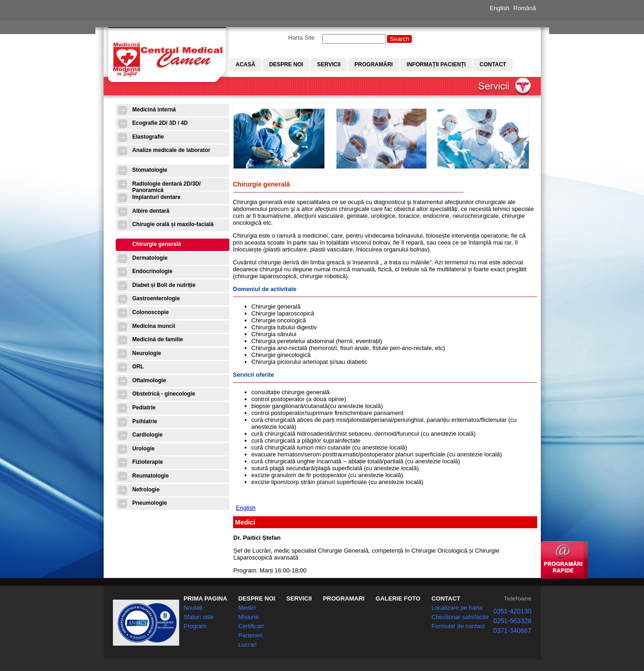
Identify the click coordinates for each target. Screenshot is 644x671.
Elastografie (148, 137)
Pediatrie (144, 408)
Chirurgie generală (157, 244)
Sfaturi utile (199, 617)
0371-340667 (512, 630)
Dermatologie (150, 258)
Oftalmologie (149, 380)
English (500, 8)
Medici (247, 608)
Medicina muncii (154, 326)
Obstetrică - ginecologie (164, 394)
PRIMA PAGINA (206, 598)
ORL (138, 367)
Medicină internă (154, 110)
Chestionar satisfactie (460, 617)
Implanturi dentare (156, 197)
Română (524, 8)
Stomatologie (150, 170)
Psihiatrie (145, 421)
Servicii (329, 64)
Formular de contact (458, 626)
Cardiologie (147, 435)
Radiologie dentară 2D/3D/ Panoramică (167, 187)
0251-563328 (512, 621)
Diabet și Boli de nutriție (164, 285)
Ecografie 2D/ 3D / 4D (160, 123)
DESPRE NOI (257, 598)
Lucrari (247, 645)
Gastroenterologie (156, 298)
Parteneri (250, 635)
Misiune (249, 617)
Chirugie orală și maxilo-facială (173, 224)
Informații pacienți (436, 64)
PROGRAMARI (344, 598)
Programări (373, 64)
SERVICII (299, 598)
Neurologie (147, 353)
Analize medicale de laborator (171, 150)
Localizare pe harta (457, 608)
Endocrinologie (152, 271)
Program (195, 626)
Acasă (246, 64)
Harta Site (302, 38)
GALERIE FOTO (398, 598)
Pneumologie (149, 503)
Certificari (251, 626)
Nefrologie (146, 490)
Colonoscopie (150, 312)
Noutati (193, 608)
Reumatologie (150, 476)
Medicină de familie (158, 339)
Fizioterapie (148, 462)
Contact (493, 64)
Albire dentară (151, 211)
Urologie (143, 449)
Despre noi (286, 64)
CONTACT (446, 598)
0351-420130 (512, 611)
